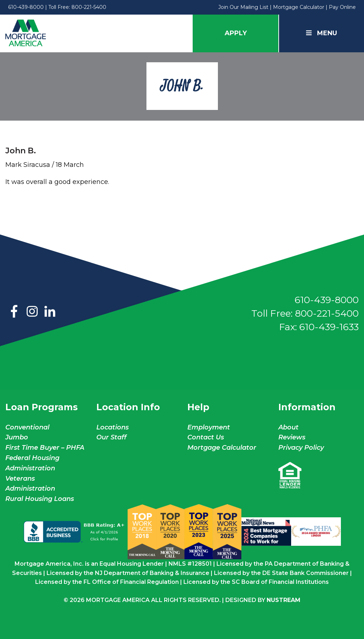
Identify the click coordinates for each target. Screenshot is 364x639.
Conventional (27, 427)
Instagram (32, 312)
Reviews (292, 437)
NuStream (283, 600)
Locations (113, 427)
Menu (322, 33)
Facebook (14, 312)
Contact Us (206, 437)
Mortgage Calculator (299, 7)
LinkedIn (50, 312)
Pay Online (342, 7)
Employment (209, 427)
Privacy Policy (301, 448)
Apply (236, 33)
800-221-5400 (89, 7)
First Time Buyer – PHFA (45, 448)
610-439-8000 (26, 7)
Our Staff (112, 437)
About (288, 427)
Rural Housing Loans (40, 499)
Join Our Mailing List (243, 7)
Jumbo (17, 437)
